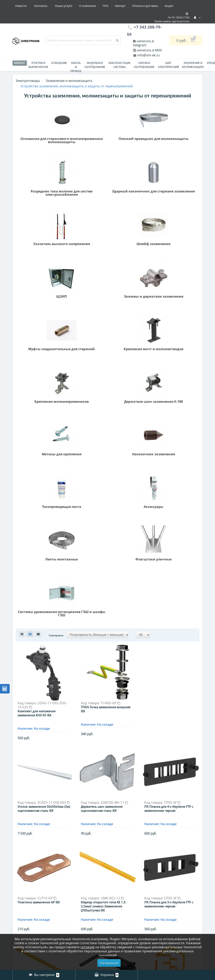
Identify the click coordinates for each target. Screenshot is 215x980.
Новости (151, 6)
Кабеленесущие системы (120, 65)
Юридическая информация (24, 917)
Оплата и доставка (109, 6)
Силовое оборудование (144, 65)
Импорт (83, 6)
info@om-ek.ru (148, 55)
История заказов (125, 885)
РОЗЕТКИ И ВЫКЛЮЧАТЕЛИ (38, 65)
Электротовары (28, 81)
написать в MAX (149, 50)
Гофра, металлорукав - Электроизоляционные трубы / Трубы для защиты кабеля (83, 884)
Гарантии (21, 897)
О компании (49, 6)
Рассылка (119, 897)
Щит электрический (168, 65)
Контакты (171, 6)
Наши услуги (24, 6)
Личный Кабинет (125, 879)
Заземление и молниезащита (74, 898)
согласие (87, 947)
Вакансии (21, 891)
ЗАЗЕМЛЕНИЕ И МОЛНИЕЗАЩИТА (193, 65)
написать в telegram (143, 43)
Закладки (119, 891)
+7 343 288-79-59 (175, 892)
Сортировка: (56, 305)
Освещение (59, 63)
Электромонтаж (26, 903)
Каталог (20, 63)
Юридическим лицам (30, 925)
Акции (133, 6)
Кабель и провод (76, 67)
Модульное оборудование (95, 65)
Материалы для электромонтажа (76, 925)
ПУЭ (67, 6)
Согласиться (109, 963)
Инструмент (72, 905)
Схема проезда (25, 909)
